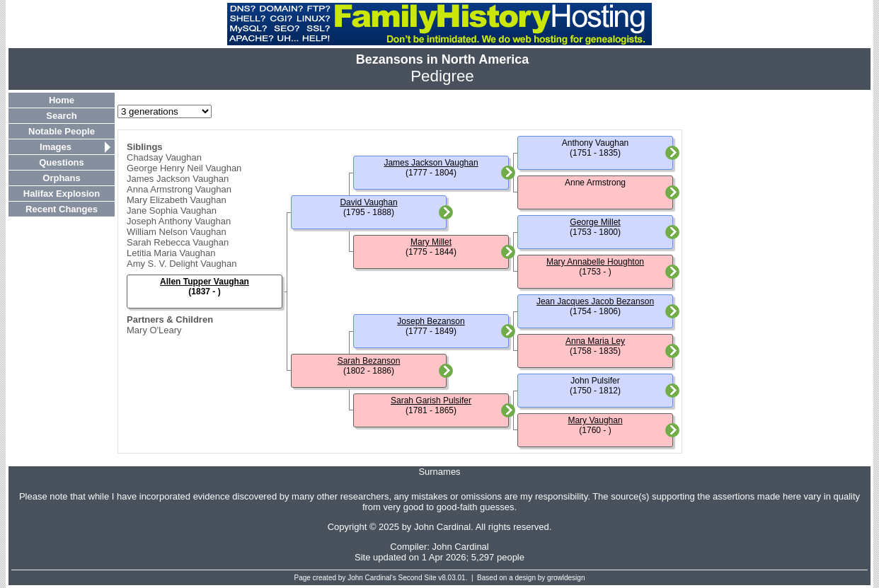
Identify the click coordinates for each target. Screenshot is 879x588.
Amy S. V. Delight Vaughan (182, 264)
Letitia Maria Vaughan (171, 253)
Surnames (439, 472)
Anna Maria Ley (595, 341)
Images (56, 147)
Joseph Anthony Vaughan (179, 221)
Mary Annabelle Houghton (595, 262)
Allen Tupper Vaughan (205, 282)
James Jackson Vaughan (178, 179)
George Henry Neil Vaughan (184, 168)
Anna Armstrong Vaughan (179, 189)
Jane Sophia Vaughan (172, 211)
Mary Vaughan (595, 420)
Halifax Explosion (62, 194)
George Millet (595, 222)
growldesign (566, 578)
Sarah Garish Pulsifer (431, 400)
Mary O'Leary (154, 330)
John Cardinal (461, 547)
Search (61, 116)
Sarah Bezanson (369, 361)
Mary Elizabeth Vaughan (177, 200)
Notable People (62, 131)
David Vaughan (368, 202)
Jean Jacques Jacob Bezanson (595, 301)
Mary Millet (431, 242)
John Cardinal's (372, 578)
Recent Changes (62, 209)
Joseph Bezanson (431, 321)
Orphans (61, 178)
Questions (62, 162)
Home (62, 100)
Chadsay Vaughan (164, 157)
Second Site (418, 578)
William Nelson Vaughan (177, 232)
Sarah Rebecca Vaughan (178, 242)
